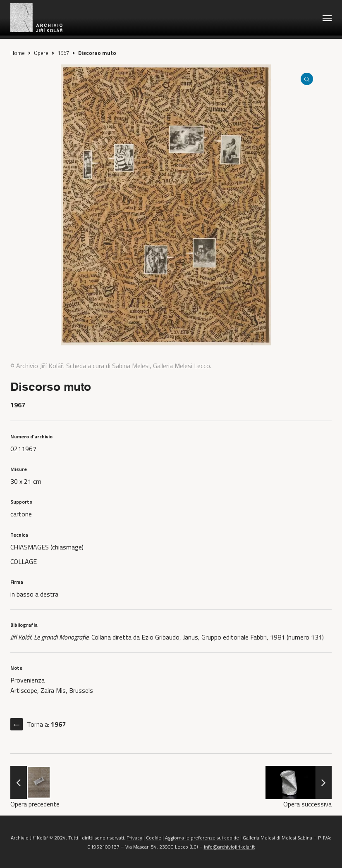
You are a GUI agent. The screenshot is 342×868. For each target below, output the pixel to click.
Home (18, 53)
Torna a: (46, 724)
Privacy (134, 838)
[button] (327, 18)
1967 (63, 53)
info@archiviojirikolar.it (229, 847)
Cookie (154, 838)
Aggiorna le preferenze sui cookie (202, 838)
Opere (41, 53)
